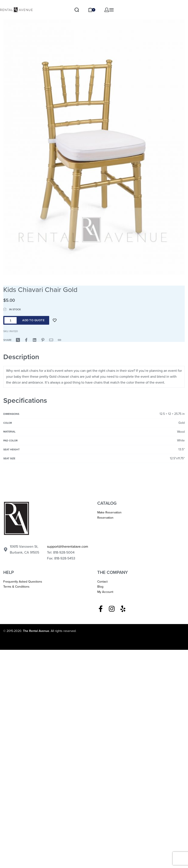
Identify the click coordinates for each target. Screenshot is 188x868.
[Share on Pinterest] (43, 340)
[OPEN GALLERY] (94, 139)
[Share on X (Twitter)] (18, 340)
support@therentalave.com (68, 547)
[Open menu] (111, 10)
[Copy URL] (59, 340)
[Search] (77, 10)
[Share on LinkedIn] (35, 340)
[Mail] (51, 340)
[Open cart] (92, 10)
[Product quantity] (10, 320)
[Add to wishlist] (55, 320)
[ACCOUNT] (107, 10)
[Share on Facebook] (26, 340)
